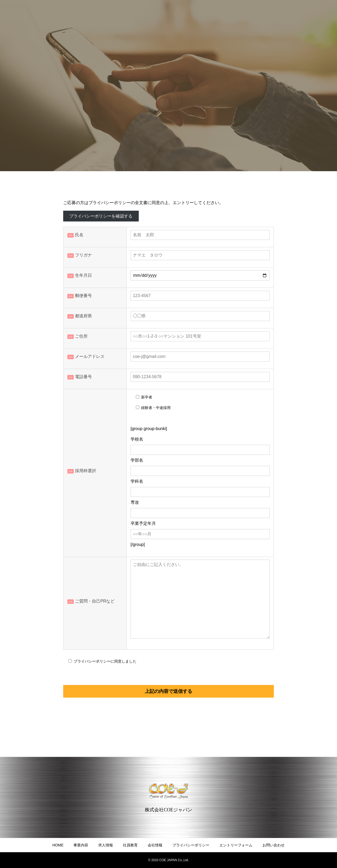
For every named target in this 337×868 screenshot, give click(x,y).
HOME (58, 845)
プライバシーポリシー (191, 845)
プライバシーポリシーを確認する (101, 216)
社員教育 (130, 845)
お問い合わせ (274, 845)
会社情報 (155, 845)
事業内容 (81, 845)
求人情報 (106, 845)
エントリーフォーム (236, 845)
